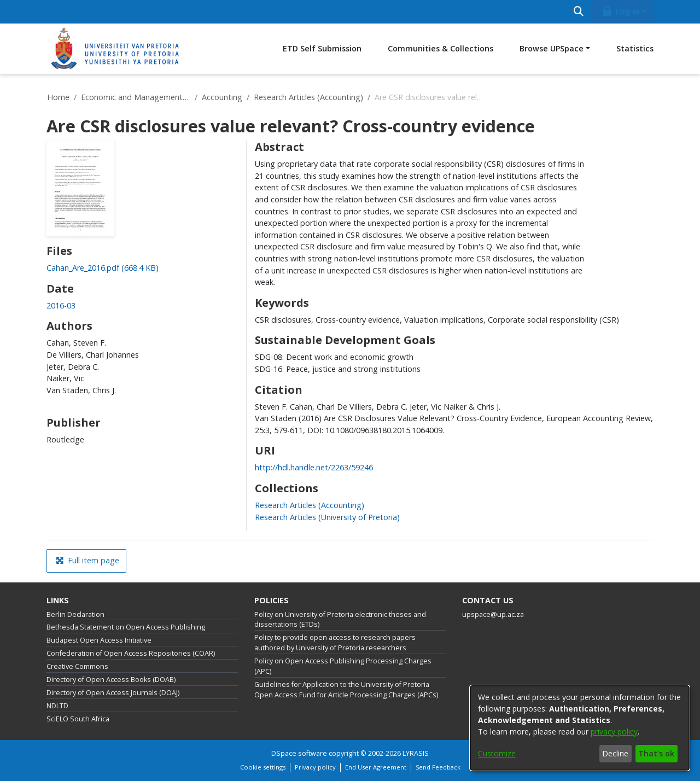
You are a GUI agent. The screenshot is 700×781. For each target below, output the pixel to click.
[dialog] (580, 728)
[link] (103, 268)
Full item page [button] (87, 560)
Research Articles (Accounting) (308, 97)
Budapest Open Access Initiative (99, 640)
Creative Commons (77, 666)
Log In (621, 11)
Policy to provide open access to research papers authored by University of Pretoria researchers (335, 643)
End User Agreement (376, 767)
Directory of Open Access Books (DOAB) (111, 680)
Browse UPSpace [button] (552, 48)
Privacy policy (315, 767)
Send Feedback (438, 767)
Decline (615, 753)
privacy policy (614, 732)
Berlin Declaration (75, 614)
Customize (497, 753)
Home (58, 97)
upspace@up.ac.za (493, 614)
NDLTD (57, 706)
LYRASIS (416, 753)
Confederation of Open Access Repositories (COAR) (131, 653)
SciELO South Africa (78, 719)
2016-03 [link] (61, 305)
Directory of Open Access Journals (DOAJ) (113, 693)
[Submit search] (578, 12)
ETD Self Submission (322, 48)
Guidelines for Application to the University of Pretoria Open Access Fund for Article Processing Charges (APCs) (346, 690)
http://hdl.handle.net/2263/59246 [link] (314, 467)
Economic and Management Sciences (136, 97)
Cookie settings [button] (263, 767)
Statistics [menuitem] (635, 48)
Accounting (222, 97)
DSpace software (299, 753)
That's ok (656, 753)
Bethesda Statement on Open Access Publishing (126, 627)
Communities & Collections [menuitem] (441, 48)
